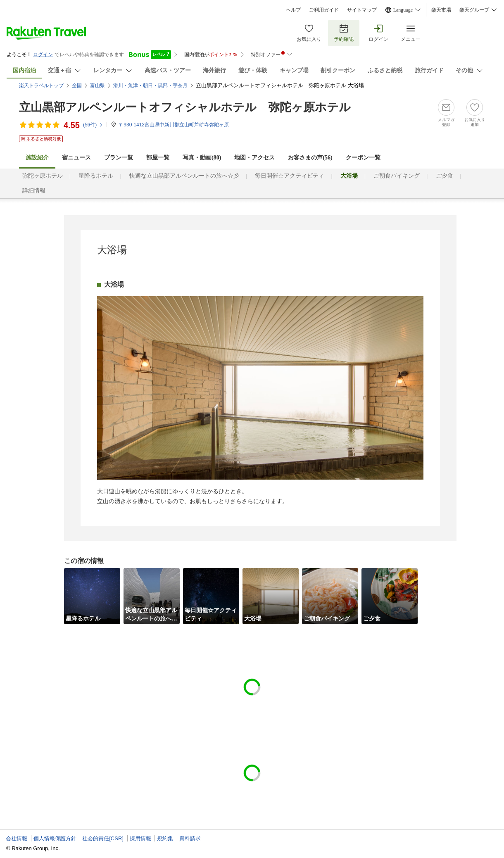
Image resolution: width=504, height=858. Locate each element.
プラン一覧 (119, 158)
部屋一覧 (158, 158)
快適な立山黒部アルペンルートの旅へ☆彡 (184, 176)
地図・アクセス (254, 158)
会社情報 (17, 838)
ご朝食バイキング (397, 176)
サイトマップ (362, 10)
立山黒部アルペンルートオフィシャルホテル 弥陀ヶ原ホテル (185, 107)
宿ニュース (76, 158)
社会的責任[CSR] (103, 838)
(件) (93, 125)
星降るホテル (96, 176)
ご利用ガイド (324, 10)
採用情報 (140, 838)
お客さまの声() (310, 158)
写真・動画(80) (202, 158)
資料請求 (190, 838)
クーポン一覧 (363, 158)
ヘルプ (293, 10)
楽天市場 (441, 10)
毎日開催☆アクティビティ (290, 176)
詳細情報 (34, 191)
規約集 (165, 838)
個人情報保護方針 (55, 838)
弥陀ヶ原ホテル (43, 176)
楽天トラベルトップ (41, 86)
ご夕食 (445, 176)
